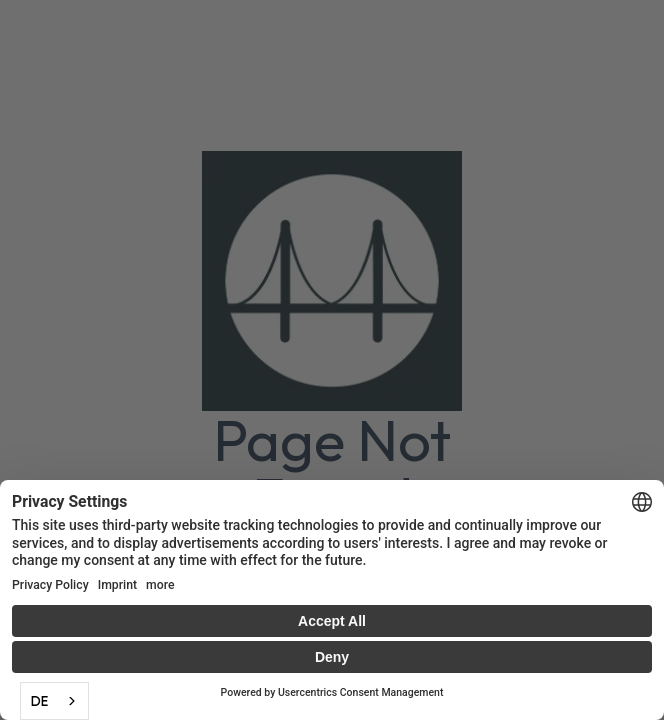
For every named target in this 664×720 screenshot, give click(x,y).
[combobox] (54, 701)
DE (39, 701)
